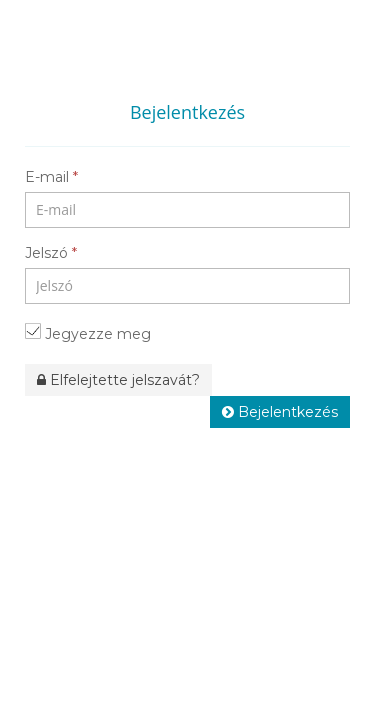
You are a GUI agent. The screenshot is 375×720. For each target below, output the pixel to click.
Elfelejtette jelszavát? (118, 380)
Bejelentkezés (280, 412)
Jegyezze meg (88, 333)
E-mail (51, 177)
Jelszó (51, 253)
